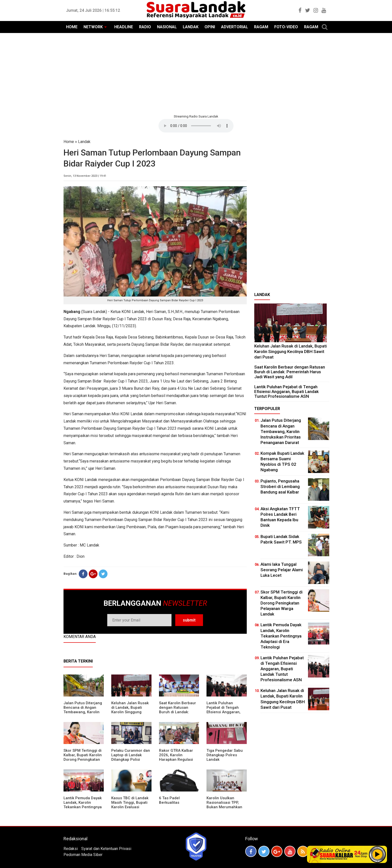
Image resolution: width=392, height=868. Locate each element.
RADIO (145, 27)
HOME (72, 27)
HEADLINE (124, 27)
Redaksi (71, 849)
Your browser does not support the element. (196, 126)
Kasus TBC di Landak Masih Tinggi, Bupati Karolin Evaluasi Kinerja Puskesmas (130, 805)
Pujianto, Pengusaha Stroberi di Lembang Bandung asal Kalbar (280, 486)
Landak (84, 142)
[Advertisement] (196, 73)
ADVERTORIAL (234, 27)
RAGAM (261, 27)
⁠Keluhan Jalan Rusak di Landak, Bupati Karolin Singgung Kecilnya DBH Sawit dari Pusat (130, 712)
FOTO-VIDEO (286, 27)
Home (69, 142)
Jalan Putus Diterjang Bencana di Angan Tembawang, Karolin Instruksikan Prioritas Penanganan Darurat (83, 712)
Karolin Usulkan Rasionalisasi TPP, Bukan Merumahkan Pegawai (224, 805)
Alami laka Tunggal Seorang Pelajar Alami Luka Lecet (282, 570)
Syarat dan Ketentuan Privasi (106, 849)
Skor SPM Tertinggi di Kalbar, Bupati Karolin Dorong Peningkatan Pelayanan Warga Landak (83, 759)
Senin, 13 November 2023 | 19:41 (85, 176)
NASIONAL (167, 27)
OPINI (210, 27)
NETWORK (93, 27)
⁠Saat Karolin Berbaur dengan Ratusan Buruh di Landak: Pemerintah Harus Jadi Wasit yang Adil (177, 712)
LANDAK (191, 27)
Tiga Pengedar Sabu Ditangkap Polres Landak (225, 755)
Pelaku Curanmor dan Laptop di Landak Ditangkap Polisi (131, 755)
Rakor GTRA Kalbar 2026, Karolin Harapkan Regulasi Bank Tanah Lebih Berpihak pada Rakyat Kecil (178, 762)
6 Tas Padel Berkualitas (169, 800)
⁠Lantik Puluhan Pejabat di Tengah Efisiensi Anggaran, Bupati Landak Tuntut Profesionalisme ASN (225, 712)
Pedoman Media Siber (83, 855)
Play (377, 854)
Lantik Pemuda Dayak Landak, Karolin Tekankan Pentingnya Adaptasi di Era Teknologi (83, 807)
